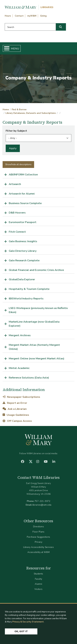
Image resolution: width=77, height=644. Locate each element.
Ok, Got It (21, 633)
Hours (8, 16)
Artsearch (15, 184)
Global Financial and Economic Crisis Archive (36, 270)
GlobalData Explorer (22, 279)
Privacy (38, 542)
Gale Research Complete (24, 260)
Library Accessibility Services (39, 547)
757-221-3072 (42, 501)
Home (6, 110)
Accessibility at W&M (38, 552)
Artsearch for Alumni (22, 194)
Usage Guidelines (16, 415)
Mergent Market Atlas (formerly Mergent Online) (34, 347)
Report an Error (15, 403)
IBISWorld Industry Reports (26, 298)
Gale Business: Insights (23, 241)
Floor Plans (38, 532)
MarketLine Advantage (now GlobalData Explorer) (34, 324)
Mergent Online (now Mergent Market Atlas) (36, 358)
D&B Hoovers (17, 213)
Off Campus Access (17, 421)
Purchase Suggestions (38, 537)
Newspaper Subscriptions (21, 397)
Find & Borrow (19, 110)
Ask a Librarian (15, 409)
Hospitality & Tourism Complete (29, 289)
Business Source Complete (25, 203)
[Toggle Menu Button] (5, 48)
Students (38, 574)
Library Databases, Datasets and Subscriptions (31, 113)
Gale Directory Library (23, 251)
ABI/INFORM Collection (23, 174)
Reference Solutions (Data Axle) (29, 378)
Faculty (39, 579)
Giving (43, 16)
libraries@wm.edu (42, 505)
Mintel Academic (19, 368)
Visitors (38, 589)
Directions (38, 527)
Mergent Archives (20, 335)
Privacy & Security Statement (28, 624)
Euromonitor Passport (23, 222)
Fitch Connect (17, 232)
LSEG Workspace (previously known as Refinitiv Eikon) (38, 310)
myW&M (32, 16)
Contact (19, 16)
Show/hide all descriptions (18, 164)
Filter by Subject (16, 131)
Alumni (38, 584)
